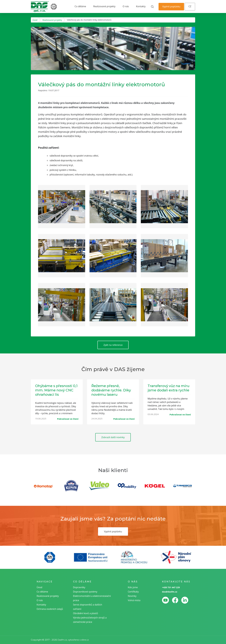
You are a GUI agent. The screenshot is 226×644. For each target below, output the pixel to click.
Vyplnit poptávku (171, 6)
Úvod (35, 20)
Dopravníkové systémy (85, 592)
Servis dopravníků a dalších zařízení (88, 607)
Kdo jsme (133, 587)
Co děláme (80, 6)
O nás (126, 6)
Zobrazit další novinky (113, 437)
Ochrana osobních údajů (50, 609)
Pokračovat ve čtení (68, 419)
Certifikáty (133, 592)
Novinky (132, 596)
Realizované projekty (104, 6)
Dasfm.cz (62, 640)
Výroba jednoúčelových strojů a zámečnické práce (90, 620)
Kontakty (141, 6)
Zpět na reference (113, 345)
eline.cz (85, 640)
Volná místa (134, 600)
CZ (190, 6)
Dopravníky (79, 587)
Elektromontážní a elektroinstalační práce (92, 598)
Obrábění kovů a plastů (86, 613)
